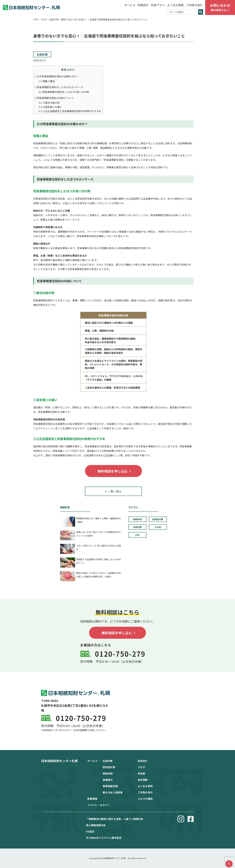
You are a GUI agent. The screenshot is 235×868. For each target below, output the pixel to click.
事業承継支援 (110, 786)
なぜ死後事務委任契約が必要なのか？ (57, 76)
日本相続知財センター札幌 (59, 761)
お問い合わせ (220, 8)
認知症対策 (109, 767)
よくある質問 (175, 5)
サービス (130, 5)
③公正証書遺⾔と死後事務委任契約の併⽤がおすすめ (70, 111)
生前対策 (42, 54)
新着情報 (92, 799)
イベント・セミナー (99, 805)
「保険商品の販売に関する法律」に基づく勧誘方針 (115, 819)
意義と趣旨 (47, 81)
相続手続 (108, 773)
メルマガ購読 (145, 799)
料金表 (141, 773)
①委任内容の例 (49, 103)
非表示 (71, 70)
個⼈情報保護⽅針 (96, 825)
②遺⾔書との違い (50, 107)
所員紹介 (143, 5)
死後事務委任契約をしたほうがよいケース (59, 87)
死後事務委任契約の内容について (54, 98)
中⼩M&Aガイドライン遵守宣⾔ (104, 838)
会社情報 (143, 780)
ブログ (141, 767)
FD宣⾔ (90, 831)
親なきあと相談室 (113, 792)
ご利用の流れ (194, 5)
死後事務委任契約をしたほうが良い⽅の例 (64, 92)
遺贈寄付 (108, 780)
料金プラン (158, 5)
